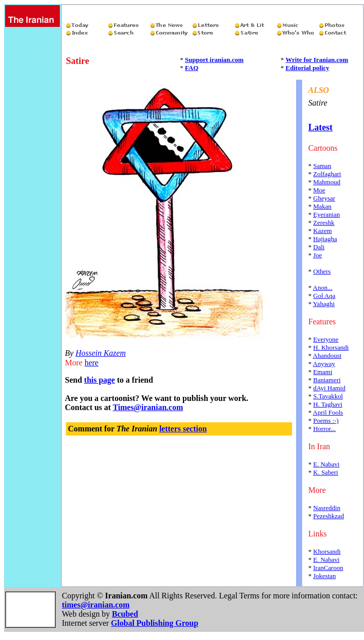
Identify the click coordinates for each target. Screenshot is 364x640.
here (92, 363)
